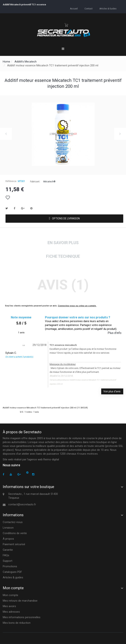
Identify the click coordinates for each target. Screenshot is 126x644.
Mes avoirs (9, 606)
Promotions (10, 566)
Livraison (8, 528)
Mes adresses (11, 612)
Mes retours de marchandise (20, 601)
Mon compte (10, 595)
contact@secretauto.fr (22, 504)
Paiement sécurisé (14, 544)
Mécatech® (49, 182)
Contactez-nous (13, 522)
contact (89, 9)
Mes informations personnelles (22, 617)
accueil (75, 9)
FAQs (6, 555)
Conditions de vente (15, 533)
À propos (8, 539)
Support (8, 561)
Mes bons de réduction (17, 623)
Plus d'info (115, 333)
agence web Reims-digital (44, 459)
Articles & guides (108, 9)
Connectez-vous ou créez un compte (77, 306)
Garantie (8, 550)
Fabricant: (35, 182)
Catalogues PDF (12, 572)
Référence (11, 181)
